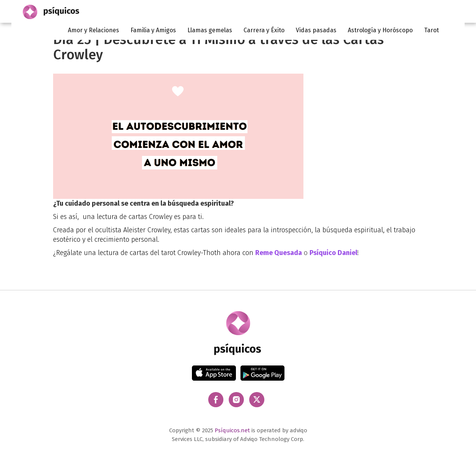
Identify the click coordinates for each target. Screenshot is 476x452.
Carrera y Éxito (264, 30)
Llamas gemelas (210, 30)
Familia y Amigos (153, 30)
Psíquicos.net (232, 430)
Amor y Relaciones (93, 30)
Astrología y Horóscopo (380, 30)
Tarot (431, 30)
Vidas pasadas (316, 30)
